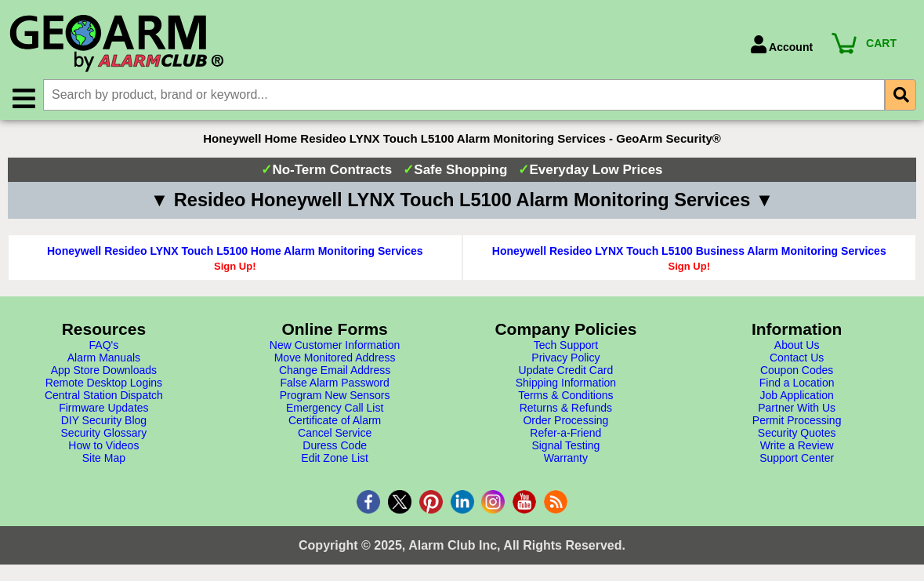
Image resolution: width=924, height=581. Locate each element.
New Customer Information (335, 346)
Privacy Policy (565, 358)
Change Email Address (335, 371)
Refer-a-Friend (565, 434)
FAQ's (104, 346)
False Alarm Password (334, 383)
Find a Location (797, 383)
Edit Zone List (335, 459)
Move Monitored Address (335, 358)
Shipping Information (566, 383)
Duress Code (335, 446)
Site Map (104, 459)
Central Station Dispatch (104, 396)
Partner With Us (797, 409)
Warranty (566, 459)
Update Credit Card (566, 371)
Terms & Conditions (565, 396)
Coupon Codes (797, 371)
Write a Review (797, 446)
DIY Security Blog (104, 421)
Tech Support (566, 346)
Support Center (797, 459)
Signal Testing (565, 446)
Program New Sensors (335, 396)
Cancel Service (335, 434)
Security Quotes (797, 434)
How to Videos (103, 446)
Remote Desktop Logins (104, 383)
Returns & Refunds (566, 409)
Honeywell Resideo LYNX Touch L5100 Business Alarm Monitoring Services (689, 252)
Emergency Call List (335, 409)
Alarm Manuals (104, 358)
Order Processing (565, 421)
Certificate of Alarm (335, 421)
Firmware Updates (103, 409)
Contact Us (797, 358)
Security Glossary (104, 434)
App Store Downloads (104, 371)
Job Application (797, 396)
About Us (797, 346)
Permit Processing (797, 421)
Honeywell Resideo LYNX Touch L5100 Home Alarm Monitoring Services (235, 252)
